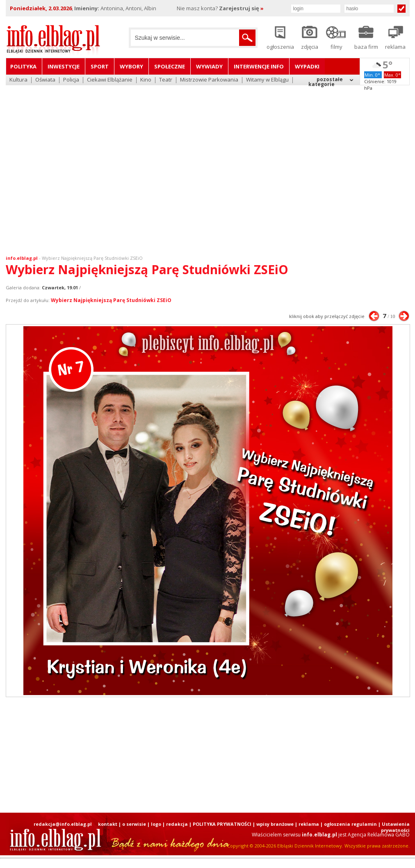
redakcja (177, 824)
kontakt (108, 824)
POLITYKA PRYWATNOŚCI (222, 824)
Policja (71, 80)
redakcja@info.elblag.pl (63, 824)
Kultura (18, 80)
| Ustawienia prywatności (394, 827)
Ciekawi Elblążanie (110, 80)
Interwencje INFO (259, 66)
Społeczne (170, 66)
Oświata (45, 80)
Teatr (166, 80)
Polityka (23, 66)
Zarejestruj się (241, 8)
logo (156, 824)
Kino (146, 80)
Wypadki (307, 66)
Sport (100, 66)
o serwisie (134, 824)
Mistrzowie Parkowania (209, 80)
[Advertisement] (77, 165)
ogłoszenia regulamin (350, 824)
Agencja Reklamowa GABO (379, 835)
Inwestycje (64, 66)
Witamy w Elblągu (267, 80)
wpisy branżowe (275, 824)
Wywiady (209, 66)
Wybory (131, 66)
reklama (309, 824)
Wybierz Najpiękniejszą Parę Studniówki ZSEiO (92, 258)
